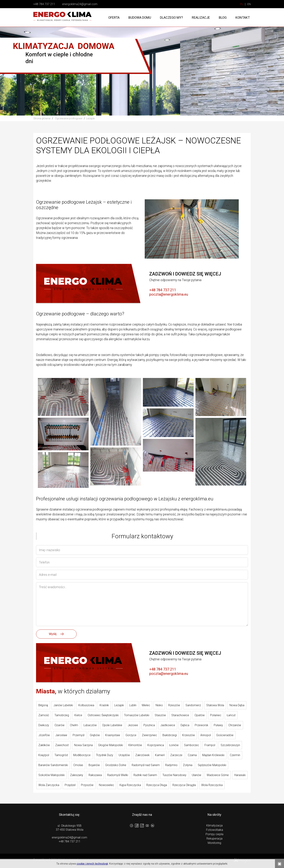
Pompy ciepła (214, 834)
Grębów (95, 735)
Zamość (44, 715)
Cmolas (78, 765)
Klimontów (135, 745)
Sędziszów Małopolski (212, 765)
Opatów (200, 715)
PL (242, 4)
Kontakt (243, 18)
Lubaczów (90, 725)
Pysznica (149, 725)
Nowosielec (106, 785)
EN (249, 4)
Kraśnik (104, 705)
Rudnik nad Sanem (145, 775)
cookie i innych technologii (92, 864)
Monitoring (214, 843)
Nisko (159, 705)
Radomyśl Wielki (118, 775)
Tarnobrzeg (62, 715)
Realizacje (201, 18)
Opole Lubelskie (112, 725)
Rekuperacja (214, 839)
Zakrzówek (142, 755)
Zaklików (44, 745)
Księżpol (44, 755)
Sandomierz (193, 705)
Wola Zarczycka (49, 785)
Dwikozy (44, 725)
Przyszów (87, 785)
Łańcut (231, 715)
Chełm (74, 725)
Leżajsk (119, 705)
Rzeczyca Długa (157, 785)
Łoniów (174, 745)
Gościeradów (225, 735)
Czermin (235, 755)
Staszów (160, 715)
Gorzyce (131, 735)
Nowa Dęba (237, 705)
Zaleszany (77, 775)
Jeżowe (133, 725)
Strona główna (42, 118)
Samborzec (192, 745)
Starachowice (180, 715)
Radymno (171, 765)
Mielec (146, 705)
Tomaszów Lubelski (137, 715)
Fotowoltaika (215, 830)
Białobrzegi (170, 735)
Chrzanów (235, 725)
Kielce (78, 715)
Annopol (206, 735)
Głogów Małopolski (111, 745)
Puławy (218, 725)
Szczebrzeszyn (230, 745)
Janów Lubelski (63, 705)
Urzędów (124, 755)
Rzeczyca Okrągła (184, 785)
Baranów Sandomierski (53, 765)
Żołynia (188, 765)
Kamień (160, 755)
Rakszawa (95, 775)
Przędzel (70, 785)
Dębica (185, 725)
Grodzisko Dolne (116, 765)
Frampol (210, 745)
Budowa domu (140, 18)
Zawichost (62, 745)
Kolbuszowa (86, 705)
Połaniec (216, 715)
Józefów (44, 735)
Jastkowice (168, 725)
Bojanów (94, 765)
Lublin (133, 705)
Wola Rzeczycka (212, 785)
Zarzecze (176, 755)
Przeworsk (201, 725)
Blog (223, 18)
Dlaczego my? (171, 18)
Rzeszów (174, 705)
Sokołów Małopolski (52, 775)
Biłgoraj (43, 705)
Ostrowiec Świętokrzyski (103, 715)
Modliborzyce (82, 755)
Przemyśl (79, 735)
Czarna (192, 755)
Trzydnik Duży (105, 755)
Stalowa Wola (215, 705)
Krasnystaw (113, 735)
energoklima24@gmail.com (80, 4)
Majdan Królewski (213, 755)
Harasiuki (240, 775)
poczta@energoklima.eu (169, 294)
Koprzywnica (156, 745)
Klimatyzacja (214, 825)
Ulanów (197, 775)
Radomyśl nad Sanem (146, 765)
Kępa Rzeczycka (130, 785)
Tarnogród (61, 755)
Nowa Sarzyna (83, 745)
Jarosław (61, 735)
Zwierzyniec (149, 735)
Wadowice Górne (218, 775)
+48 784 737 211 (44, 4)
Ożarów (59, 725)
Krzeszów (189, 735)
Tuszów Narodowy (174, 775)
